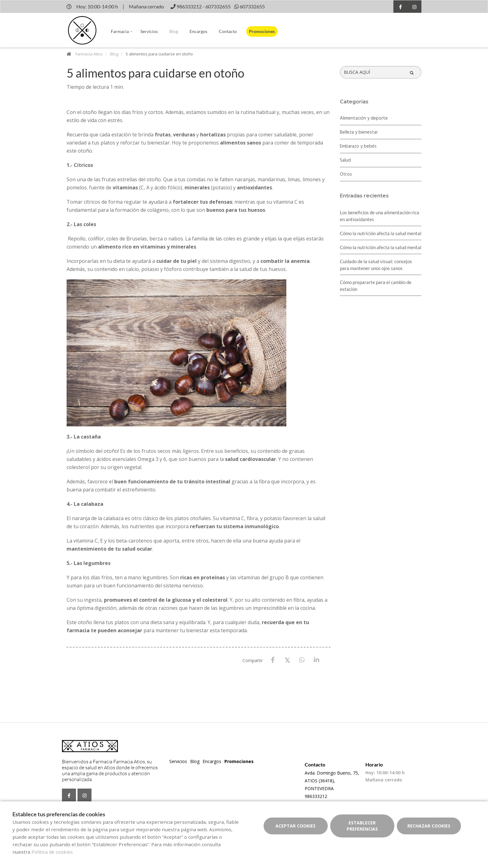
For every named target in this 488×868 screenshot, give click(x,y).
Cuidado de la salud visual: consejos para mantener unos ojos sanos (376, 265)
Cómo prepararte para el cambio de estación (376, 286)
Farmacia (120, 31)
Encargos (198, 31)
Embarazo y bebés (358, 146)
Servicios (149, 31)
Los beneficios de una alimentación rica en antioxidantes (380, 216)
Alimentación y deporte (364, 118)
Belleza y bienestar (359, 132)
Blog (174, 31)
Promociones (262, 31)
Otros (346, 174)
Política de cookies (52, 852)
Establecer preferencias (362, 826)
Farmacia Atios (89, 54)
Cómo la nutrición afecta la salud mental (381, 233)
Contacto (228, 31)
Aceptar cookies (296, 826)
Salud (345, 160)
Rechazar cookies (429, 826)
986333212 (316, 796)
